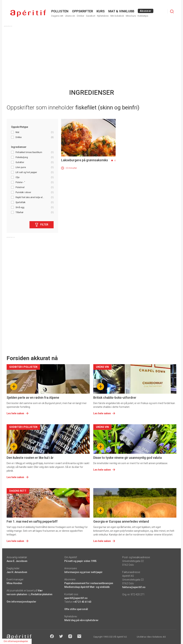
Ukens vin (70, 16)
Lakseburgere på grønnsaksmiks (85, 160)
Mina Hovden (14, 583)
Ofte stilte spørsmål (76, 609)
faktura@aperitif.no (134, 587)
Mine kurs (131, 16)
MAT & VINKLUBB (121, 11)
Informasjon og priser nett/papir (83, 572)
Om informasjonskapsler (21, 602)
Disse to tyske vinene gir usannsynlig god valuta (128, 458)
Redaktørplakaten (42, 594)
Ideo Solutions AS (156, 637)
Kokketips (143, 16)
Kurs (101, 11)
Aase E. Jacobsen (17, 561)
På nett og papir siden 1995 (80, 561)
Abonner (146, 11)
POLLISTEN (60, 11)
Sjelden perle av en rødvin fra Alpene (33, 398)
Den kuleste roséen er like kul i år (30, 458)
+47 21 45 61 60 (82, 602)
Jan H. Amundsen (17, 572)
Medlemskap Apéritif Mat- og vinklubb (87, 587)
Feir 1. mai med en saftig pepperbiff (32, 521)
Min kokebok (117, 16)
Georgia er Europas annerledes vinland (121, 521)
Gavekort (91, 16)
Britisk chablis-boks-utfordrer (115, 398)
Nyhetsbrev (103, 16)
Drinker (81, 16)
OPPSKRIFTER (82, 11)
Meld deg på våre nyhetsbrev (81, 620)
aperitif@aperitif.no (76, 598)
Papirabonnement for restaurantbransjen (89, 583)
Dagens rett (57, 16)
